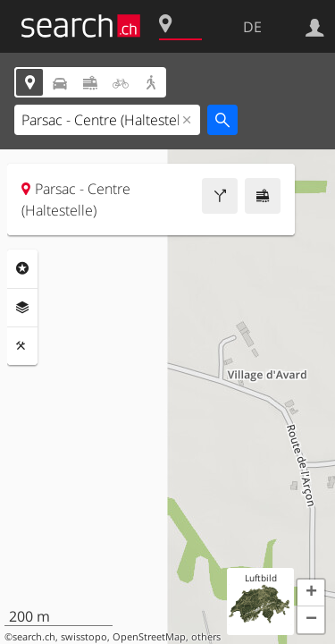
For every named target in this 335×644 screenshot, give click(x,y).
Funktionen (22, 346)
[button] (311, 593)
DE (252, 27)
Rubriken (22, 268)
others (206, 637)
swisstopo (84, 637)
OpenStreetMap (149, 637)
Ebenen (22, 308)
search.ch (34, 637)
